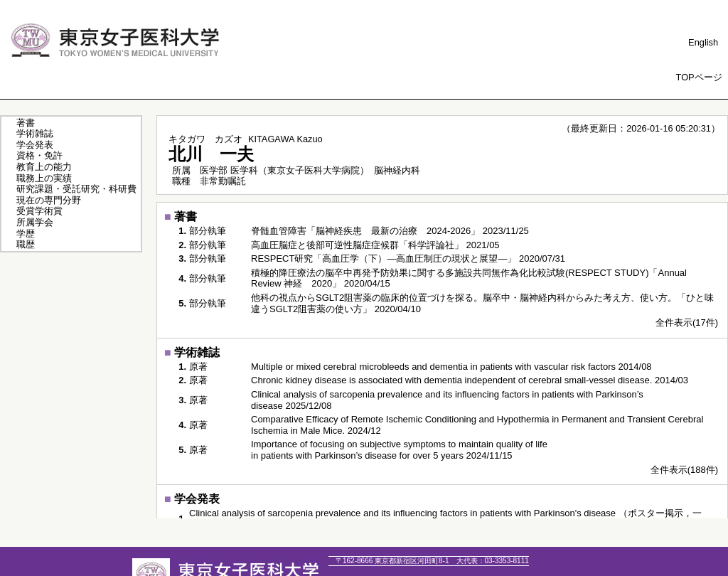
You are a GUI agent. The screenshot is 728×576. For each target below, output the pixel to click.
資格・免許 (39, 155)
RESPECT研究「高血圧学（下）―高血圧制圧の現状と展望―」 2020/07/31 (408, 258)
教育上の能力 (44, 167)
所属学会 (35, 222)
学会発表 (35, 145)
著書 (26, 123)
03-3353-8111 (493, 561)
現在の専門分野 (49, 200)
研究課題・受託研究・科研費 (76, 189)
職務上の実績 (44, 178)
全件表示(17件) (687, 322)
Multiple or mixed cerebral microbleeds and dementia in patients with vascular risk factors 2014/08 (451, 367)
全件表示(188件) (684, 470)
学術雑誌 (35, 133)
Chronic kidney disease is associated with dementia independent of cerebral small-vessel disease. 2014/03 (470, 380)
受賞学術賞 (39, 211)
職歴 (26, 244)
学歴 (26, 234)
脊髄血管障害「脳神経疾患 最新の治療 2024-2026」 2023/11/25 (390, 231)
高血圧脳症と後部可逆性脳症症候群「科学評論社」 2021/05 (375, 245)
